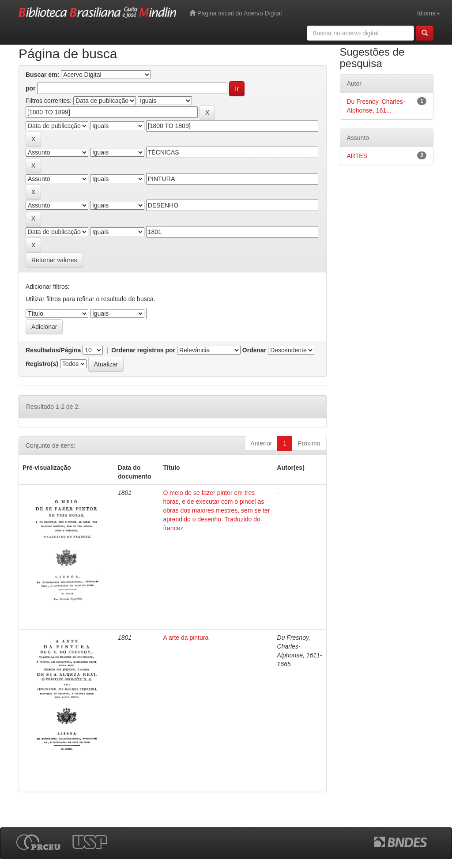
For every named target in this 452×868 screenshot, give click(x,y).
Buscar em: (42, 75)
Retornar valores (54, 260)
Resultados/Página (53, 350)
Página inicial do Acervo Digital (235, 13)
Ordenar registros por (143, 350)
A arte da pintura (186, 638)
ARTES (357, 156)
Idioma (429, 13)
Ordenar (254, 350)
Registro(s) (42, 364)
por (31, 88)
